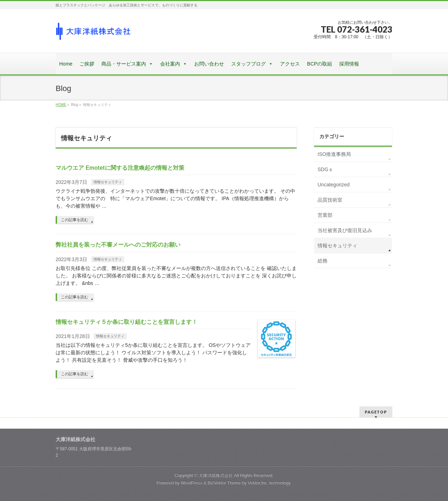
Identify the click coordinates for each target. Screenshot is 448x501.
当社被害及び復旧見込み (345, 230)
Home (66, 64)
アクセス (290, 64)
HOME (61, 105)
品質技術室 (330, 200)
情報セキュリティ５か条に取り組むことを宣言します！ (127, 322)
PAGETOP (376, 412)
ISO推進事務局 (334, 154)
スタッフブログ (248, 64)
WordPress (192, 483)
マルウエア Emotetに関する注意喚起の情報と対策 (120, 168)
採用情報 (349, 64)
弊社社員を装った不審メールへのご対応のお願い (118, 245)
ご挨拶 (87, 64)
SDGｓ (325, 169)
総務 (323, 261)
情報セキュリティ (108, 182)
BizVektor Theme (224, 483)
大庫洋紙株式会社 (216, 475)
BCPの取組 (320, 64)
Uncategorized (334, 185)
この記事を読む (75, 220)
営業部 (325, 215)
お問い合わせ (209, 64)
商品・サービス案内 (124, 64)
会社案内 (170, 64)
